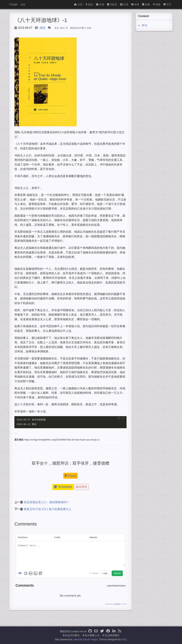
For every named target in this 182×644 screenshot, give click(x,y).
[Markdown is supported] (21, 573)
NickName (23, 537)
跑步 (89, 4)
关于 (167, 4)
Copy (123, 418)
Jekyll (77, 639)
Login (105, 573)
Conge (13, 4)
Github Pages (90, 639)
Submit (117, 573)
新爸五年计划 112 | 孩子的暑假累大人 (48, 509)
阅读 (42, 28)
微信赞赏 (82, 487)
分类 (124, 4)
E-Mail (57, 537)
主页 (78, 4)
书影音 (112, 4)
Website (93, 537)
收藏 (146, 4)
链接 (157, 4)
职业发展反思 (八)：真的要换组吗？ (46, 502)
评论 (144, 25)
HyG (124, 639)
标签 (135, 4)
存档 (100, 4)
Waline (118, 604)
